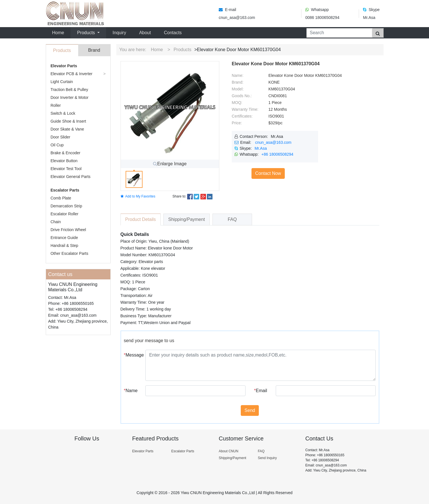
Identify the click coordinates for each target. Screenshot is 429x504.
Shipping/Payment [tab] (187, 219)
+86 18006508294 (277, 154)
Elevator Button (64, 161)
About (145, 33)
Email (261, 391)
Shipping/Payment (232, 458)
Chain (56, 222)
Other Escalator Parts (69, 253)
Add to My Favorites (138, 196)
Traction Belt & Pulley (69, 90)
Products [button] (87, 33)
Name (131, 391)
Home (59, 32)
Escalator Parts (65, 190)
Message (133, 355)
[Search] (338, 33)
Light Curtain (62, 82)
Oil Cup (57, 145)
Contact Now (268, 173)
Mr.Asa (261, 148)
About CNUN (228, 451)
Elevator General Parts (71, 177)
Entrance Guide (64, 238)
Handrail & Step (64, 246)
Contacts (173, 33)
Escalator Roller (64, 214)
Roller (56, 105)
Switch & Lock (63, 113)
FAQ (261, 451)
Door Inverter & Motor (70, 97)
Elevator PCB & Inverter (72, 74)
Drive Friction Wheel (68, 230)
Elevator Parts (64, 66)
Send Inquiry (267, 458)
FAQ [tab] (232, 219)
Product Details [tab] (141, 219)
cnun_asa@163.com (273, 142)
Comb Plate (61, 198)
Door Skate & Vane (67, 129)
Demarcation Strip (66, 206)
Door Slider (60, 137)
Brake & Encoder (65, 153)
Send (250, 410)
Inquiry (119, 33)
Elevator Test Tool (66, 169)
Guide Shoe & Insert (68, 121)
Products (182, 50)
